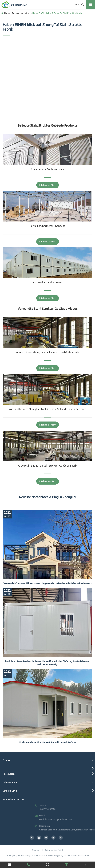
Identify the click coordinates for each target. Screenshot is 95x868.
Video (28, 13)
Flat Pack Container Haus (47, 282)
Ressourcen (17, 13)
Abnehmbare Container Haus (48, 169)
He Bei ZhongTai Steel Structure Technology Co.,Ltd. (42, 856)
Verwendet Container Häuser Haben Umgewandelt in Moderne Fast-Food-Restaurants (47, 583)
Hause (7, 13)
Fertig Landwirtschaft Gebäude (47, 226)
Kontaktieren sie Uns (13, 799)
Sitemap (36, 850)
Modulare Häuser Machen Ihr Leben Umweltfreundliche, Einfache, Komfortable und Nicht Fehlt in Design (48, 663)
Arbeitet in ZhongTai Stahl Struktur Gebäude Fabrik (48, 466)
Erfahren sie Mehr (48, 185)
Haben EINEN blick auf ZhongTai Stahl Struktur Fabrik (57, 13)
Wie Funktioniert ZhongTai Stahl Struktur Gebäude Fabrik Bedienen (48, 409)
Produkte (7, 760)
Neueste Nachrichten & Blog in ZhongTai (47, 497)
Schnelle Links (10, 791)
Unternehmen (10, 782)
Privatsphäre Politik (54, 850)
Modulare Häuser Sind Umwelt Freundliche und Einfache (48, 742)
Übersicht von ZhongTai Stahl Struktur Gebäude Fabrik (47, 352)
